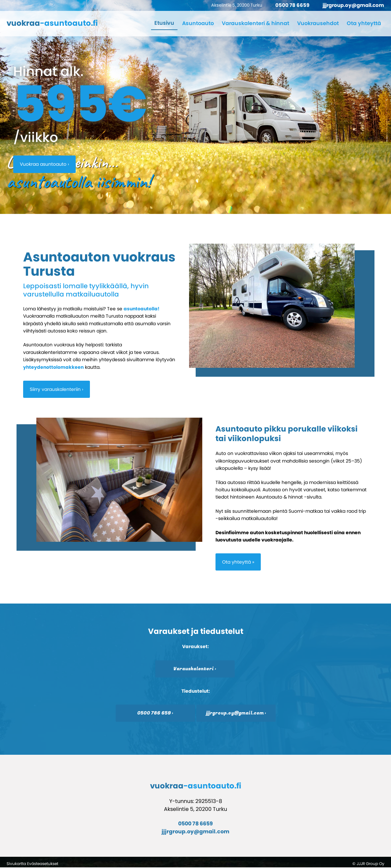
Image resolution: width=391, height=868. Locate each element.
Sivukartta (16, 864)
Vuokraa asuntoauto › (44, 164)
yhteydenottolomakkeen (53, 367)
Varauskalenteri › (195, 669)
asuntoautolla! (141, 309)
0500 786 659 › (155, 713)
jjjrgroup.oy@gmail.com (353, 5)
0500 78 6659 (292, 5)
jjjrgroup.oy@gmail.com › (236, 713)
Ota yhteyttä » (238, 562)
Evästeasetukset (43, 864)
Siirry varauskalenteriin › (57, 389)
